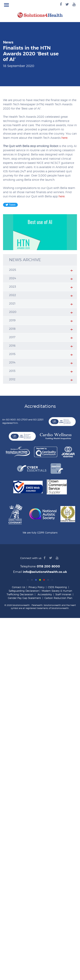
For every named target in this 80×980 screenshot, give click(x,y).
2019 (12, 321)
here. (65, 138)
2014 (12, 363)
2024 (13, 278)
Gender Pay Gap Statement (24, 598)
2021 (12, 304)
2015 (12, 354)
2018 (12, 329)
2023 (13, 287)
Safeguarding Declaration (24, 591)
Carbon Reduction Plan (58, 598)
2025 (13, 270)
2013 (12, 371)
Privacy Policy (36, 587)
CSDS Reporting (57, 587)
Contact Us (18, 587)
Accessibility (45, 594)
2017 (12, 337)
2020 (13, 312)
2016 (12, 346)
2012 (12, 379)
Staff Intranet (63, 594)
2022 (13, 295)
